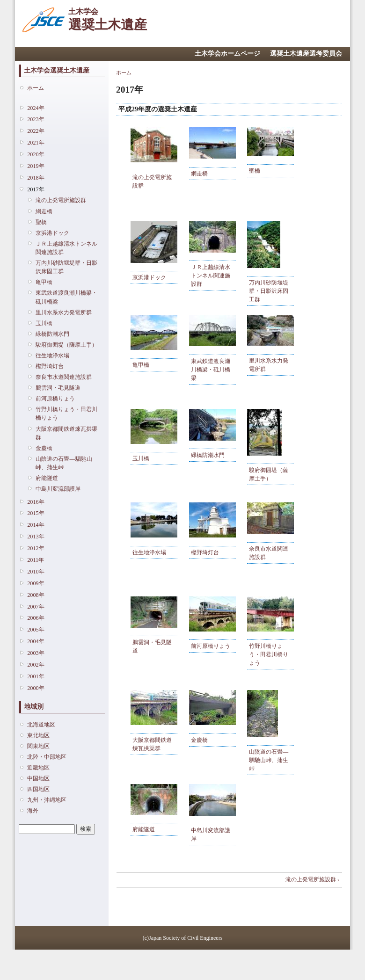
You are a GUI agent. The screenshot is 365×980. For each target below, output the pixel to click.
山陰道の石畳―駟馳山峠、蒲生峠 (64, 463)
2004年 (36, 641)
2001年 (36, 676)
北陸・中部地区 (47, 757)
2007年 (36, 607)
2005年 (36, 630)
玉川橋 (44, 323)
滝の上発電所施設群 (61, 200)
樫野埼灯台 (50, 366)
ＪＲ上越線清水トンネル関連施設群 (66, 248)
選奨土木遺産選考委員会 (306, 54)
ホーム (36, 88)
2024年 (36, 108)
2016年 (36, 502)
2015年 (36, 513)
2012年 (36, 548)
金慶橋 (44, 448)
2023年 (36, 119)
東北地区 (38, 735)
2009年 (36, 583)
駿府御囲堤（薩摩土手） (66, 345)
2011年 (36, 560)
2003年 (36, 653)
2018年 (36, 178)
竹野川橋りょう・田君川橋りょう (66, 414)
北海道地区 (41, 725)
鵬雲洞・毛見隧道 (58, 388)
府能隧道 (47, 478)
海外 (33, 811)
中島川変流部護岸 (58, 489)
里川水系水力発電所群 (64, 312)
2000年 (36, 688)
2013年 (36, 537)
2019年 (36, 166)
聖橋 (41, 222)
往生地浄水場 (52, 356)
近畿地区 (38, 768)
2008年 (36, 595)
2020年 (36, 154)
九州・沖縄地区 (47, 800)
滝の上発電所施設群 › (312, 879)
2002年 (36, 665)
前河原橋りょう (55, 399)
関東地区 (38, 746)
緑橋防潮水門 (52, 334)
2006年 (36, 618)
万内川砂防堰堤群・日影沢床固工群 (66, 267)
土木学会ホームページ (227, 54)
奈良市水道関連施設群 (64, 377)
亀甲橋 (44, 282)
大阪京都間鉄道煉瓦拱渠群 (66, 433)
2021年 (36, 143)
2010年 (36, 572)
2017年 (36, 189)
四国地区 (38, 789)
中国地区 (38, 778)
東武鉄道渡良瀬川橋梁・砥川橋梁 (66, 297)
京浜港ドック (52, 233)
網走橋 (44, 211)
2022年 (36, 131)
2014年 (36, 525)
